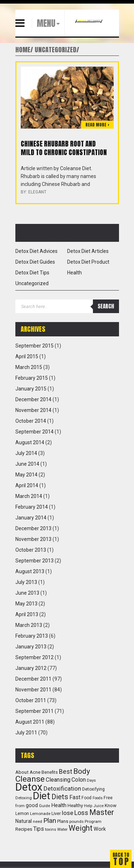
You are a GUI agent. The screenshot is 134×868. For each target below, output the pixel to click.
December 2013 (33, 528)
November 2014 (33, 410)
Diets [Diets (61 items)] (60, 797)
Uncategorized (32, 283)
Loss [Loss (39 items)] (81, 813)
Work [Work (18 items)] (100, 829)
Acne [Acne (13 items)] (35, 772)
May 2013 (26, 604)
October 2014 (31, 421)
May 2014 (26, 475)
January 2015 (31, 389)
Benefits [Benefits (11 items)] (50, 772)
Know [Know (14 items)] (111, 805)
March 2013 (29, 625)
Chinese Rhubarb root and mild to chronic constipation (64, 148)
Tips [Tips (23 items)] (39, 829)
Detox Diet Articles (88, 251)
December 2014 (33, 399)
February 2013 (32, 636)
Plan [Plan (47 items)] (50, 821)
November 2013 (33, 539)
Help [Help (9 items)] (88, 806)
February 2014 (32, 507)
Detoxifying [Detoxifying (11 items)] (93, 789)
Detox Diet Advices (36, 251)
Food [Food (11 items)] (86, 798)
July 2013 (26, 582)
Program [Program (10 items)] (93, 821)
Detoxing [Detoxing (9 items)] (24, 798)
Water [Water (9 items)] (62, 829)
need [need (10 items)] (38, 821)
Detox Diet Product (88, 262)
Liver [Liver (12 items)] (56, 813)
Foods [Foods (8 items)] (98, 798)
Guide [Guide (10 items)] (44, 806)
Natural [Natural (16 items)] (24, 821)
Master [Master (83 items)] (102, 812)
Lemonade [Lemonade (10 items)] (40, 814)
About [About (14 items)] (22, 772)
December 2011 (33, 679)
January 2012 (31, 668)
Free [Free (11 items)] (108, 798)
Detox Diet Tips (32, 273)
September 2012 (34, 657)
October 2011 (31, 700)
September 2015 (34, 346)
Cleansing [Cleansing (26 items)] (58, 780)
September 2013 (34, 561)
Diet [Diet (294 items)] (42, 796)
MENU (46, 23)
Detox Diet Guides (35, 262)
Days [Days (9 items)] (91, 780)
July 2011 (26, 733)
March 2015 (29, 367)
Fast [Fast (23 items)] (75, 797)
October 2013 (31, 550)
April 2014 (27, 485)
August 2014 (30, 442)
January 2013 (31, 647)
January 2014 (31, 518)
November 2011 (33, 690)
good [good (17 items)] (32, 805)
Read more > (97, 125)
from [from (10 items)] (20, 806)
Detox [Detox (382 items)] (29, 787)
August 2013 (30, 571)
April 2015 (27, 356)
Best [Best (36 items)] (66, 772)
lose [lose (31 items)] (68, 813)
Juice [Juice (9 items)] (98, 806)
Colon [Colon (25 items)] (79, 780)
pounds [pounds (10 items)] (76, 821)
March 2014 (29, 496)
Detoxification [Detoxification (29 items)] (62, 788)
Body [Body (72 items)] (82, 771)
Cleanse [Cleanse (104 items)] (30, 779)
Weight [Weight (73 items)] (81, 828)
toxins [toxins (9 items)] (51, 829)
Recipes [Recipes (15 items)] (24, 829)
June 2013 (27, 593)
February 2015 (32, 378)
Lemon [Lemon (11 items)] (22, 814)
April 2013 (27, 614)
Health (75, 273)
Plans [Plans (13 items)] (63, 821)
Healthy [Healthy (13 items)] (75, 805)
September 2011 (34, 711)
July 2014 (26, 453)
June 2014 (27, 464)
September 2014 (34, 432)
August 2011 (30, 722)
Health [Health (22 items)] (59, 805)
